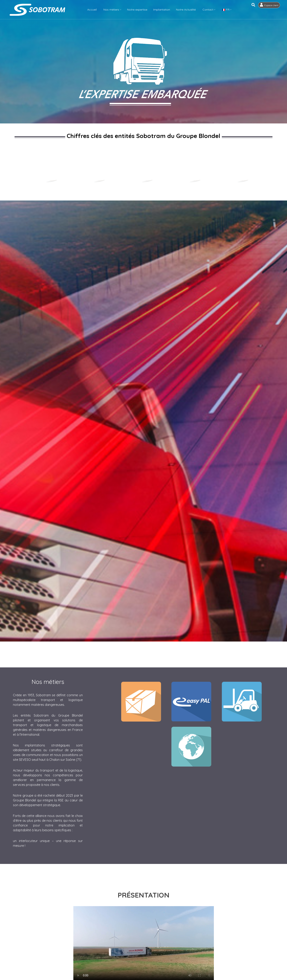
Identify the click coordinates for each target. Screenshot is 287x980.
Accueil (93, 10)
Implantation (163, 10)
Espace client (272, 10)
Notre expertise (139, 10)
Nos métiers (113, 10)
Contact (209, 10)
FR (227, 10)
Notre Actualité (187, 10)
